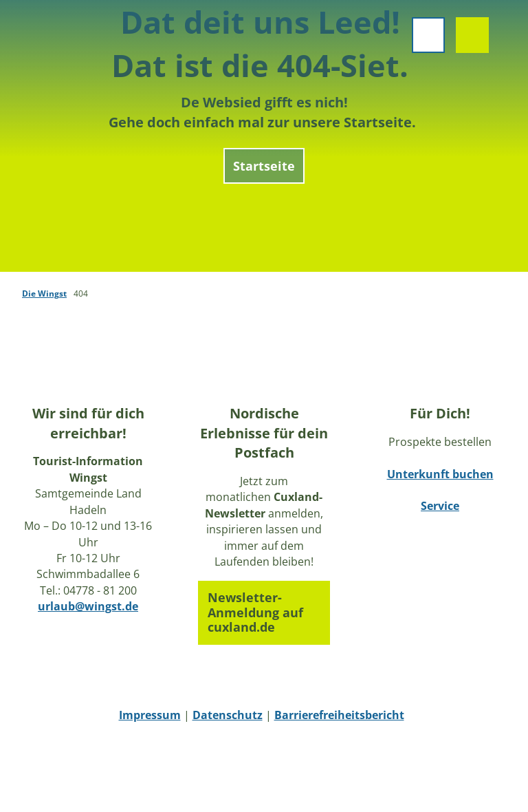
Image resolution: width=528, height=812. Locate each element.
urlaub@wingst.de (88, 606)
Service (440, 506)
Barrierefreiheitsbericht (339, 715)
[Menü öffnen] (423, 40)
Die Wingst (44, 293)
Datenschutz (228, 715)
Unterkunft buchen (440, 473)
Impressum (150, 715)
